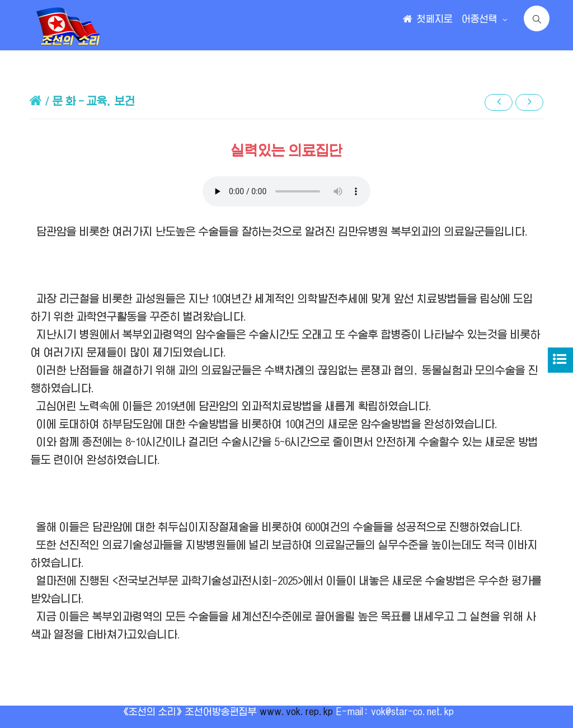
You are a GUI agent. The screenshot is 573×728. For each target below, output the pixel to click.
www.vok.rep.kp (296, 712)
